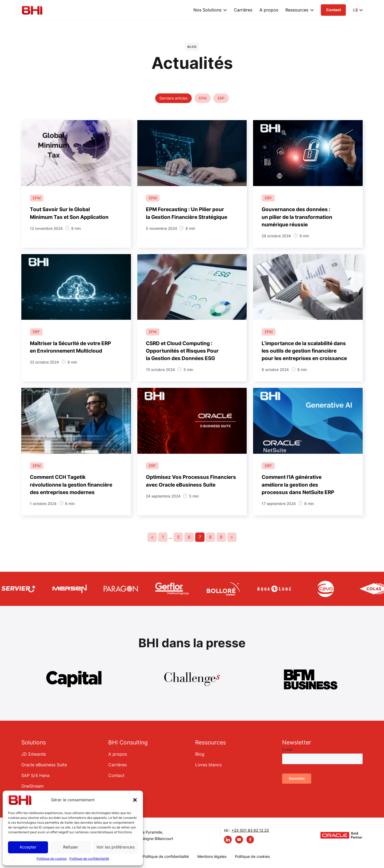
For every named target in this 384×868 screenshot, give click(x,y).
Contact (333, 10)
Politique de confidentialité (89, 859)
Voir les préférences (115, 847)
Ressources (297, 10)
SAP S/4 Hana (35, 775)
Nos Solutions (207, 10)
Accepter (28, 847)
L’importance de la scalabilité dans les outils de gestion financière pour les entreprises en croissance (304, 351)
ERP (221, 98)
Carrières (243, 10)
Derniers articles (173, 98)
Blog (200, 754)
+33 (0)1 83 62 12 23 (250, 830)
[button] (135, 800)
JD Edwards (34, 754)
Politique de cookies (52, 859)
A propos (269, 10)
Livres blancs (208, 765)
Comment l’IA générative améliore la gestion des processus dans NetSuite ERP (298, 485)
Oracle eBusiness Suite (44, 765)
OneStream (33, 786)
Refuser (71, 847)
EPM (203, 98)
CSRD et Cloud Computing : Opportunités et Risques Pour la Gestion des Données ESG (182, 351)
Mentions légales (212, 856)
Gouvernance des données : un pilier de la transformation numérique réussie (297, 217)
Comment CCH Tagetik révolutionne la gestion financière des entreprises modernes (71, 485)
